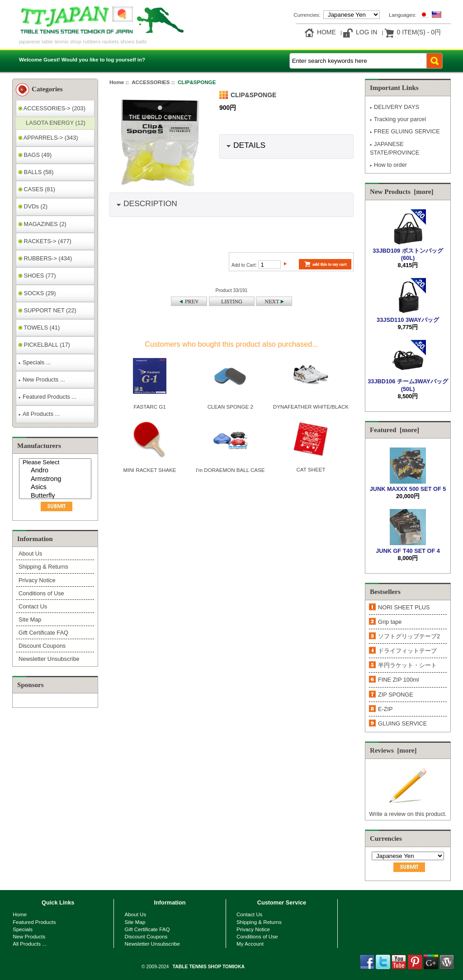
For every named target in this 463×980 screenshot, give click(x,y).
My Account (250, 944)
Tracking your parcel (398, 119)
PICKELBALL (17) (44, 345)
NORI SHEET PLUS (404, 607)
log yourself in (124, 59)
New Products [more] (402, 192)
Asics (56, 488)
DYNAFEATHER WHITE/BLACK (311, 407)
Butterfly (56, 496)
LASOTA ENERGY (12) (54, 123)
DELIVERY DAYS (394, 107)
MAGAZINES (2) (43, 224)
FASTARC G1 (149, 407)
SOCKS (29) (37, 293)
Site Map (30, 620)
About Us (30, 554)
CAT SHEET (311, 469)
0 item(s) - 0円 (419, 32)
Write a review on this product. (408, 810)
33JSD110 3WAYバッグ (408, 316)
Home (326, 32)
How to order (388, 165)
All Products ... (39, 414)
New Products (29, 936)
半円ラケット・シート (407, 665)
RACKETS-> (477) (45, 241)
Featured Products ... (47, 397)
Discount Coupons (42, 646)
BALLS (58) (36, 172)
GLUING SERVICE (402, 723)
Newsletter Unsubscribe (49, 659)
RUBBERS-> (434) (45, 258)
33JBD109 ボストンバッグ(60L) (408, 251)
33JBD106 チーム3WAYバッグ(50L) (408, 381)
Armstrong (56, 479)
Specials (23, 929)
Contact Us (33, 606)
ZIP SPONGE (396, 695)
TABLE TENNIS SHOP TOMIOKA (209, 967)
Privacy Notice (37, 580)
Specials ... (35, 362)
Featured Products (34, 922)
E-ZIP (385, 709)
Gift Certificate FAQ (43, 633)
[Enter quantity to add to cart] (269, 265)
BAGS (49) (35, 155)
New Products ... (42, 379)
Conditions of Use (41, 593)
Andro (56, 471)
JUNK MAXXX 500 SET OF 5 (408, 485)
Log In (366, 32)
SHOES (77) (37, 276)
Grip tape (390, 622)
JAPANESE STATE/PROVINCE (394, 148)
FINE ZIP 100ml (398, 680)
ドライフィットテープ (407, 651)
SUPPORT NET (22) (47, 310)
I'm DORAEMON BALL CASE (230, 470)
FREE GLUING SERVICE (405, 131)
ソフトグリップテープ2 (409, 636)
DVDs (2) (33, 206)
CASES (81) (37, 189)
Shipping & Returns (43, 567)
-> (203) (52, 108)
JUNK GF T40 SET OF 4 (408, 547)
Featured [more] (394, 430)
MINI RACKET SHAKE (150, 470)
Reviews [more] (393, 750)
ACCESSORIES (151, 82)
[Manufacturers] (55, 479)
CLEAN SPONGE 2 (230, 407)
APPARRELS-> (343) (48, 138)
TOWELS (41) (39, 327)
